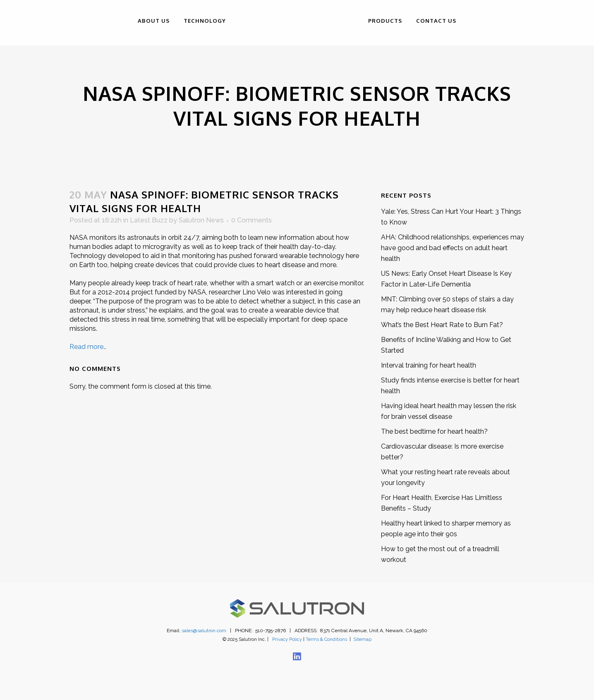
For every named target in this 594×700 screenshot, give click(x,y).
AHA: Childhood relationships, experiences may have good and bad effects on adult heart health (453, 248)
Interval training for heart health (429, 365)
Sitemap (362, 639)
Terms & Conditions (326, 639)
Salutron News (201, 220)
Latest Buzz (149, 220)
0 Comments (251, 220)
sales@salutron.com (204, 631)
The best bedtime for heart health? (434, 431)
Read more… (88, 347)
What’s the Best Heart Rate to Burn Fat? (442, 325)
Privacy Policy (287, 639)
